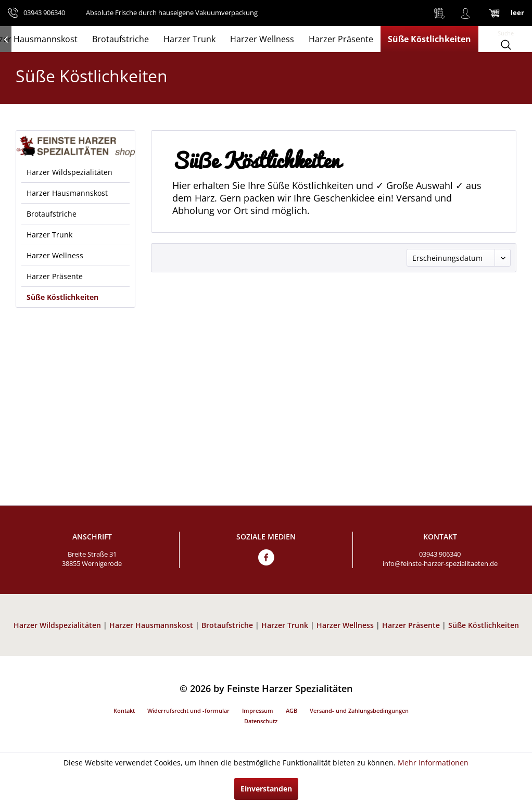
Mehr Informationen (433, 763)
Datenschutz (261, 721)
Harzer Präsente (55, 276)
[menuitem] (439, 13)
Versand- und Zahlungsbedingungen (359, 710)
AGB (292, 710)
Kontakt (124, 710)
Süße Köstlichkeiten (62, 297)
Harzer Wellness (55, 255)
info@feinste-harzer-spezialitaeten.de (440, 563)
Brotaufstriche (52, 214)
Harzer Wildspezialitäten (69, 172)
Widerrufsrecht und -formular (188, 710)
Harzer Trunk (49, 235)
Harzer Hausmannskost (67, 193)
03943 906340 (440, 554)
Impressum (258, 710)
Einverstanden (266, 789)
